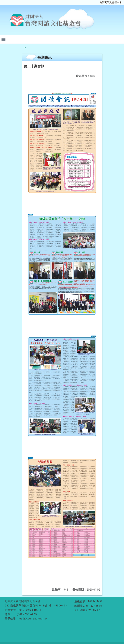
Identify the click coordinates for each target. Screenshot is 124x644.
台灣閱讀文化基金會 (111, 2)
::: (25, 48)
